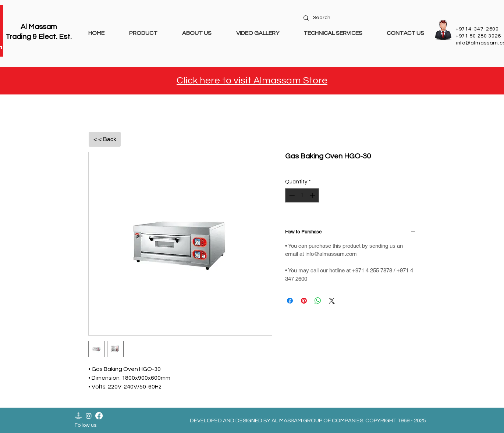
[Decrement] (291, 195)
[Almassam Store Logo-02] (78, 416)
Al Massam (39, 27)
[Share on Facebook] (290, 301)
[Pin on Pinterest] (304, 301)
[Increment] (313, 195)
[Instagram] (89, 416)
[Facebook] (99, 416)
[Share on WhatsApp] (318, 301)
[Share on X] (332, 301)
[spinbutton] (302, 195)
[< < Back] (105, 139)
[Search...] (365, 18)
